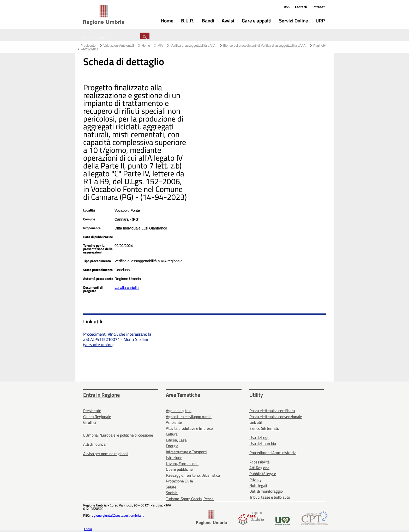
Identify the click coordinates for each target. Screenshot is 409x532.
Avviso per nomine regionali (106, 454)
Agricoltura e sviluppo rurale (189, 417)
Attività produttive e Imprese (189, 428)
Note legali (258, 485)
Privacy (255, 479)
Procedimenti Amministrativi (273, 453)
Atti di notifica (94, 444)
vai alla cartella (127, 288)
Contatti (301, 7)
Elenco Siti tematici (265, 428)
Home (146, 46)
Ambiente (174, 422)
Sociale (172, 493)
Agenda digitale (179, 411)
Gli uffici (90, 422)
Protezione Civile (179, 481)
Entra (88, 529)
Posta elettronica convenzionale (276, 417)
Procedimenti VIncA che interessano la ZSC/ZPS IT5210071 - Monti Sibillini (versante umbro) (117, 339)
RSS (287, 7)
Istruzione (174, 458)
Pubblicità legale (263, 474)
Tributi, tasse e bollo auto (270, 497)
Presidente (88, 46)
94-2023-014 (89, 49)
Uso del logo (259, 437)
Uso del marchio (263, 443)
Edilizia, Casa (176, 440)
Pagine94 (320, 46)
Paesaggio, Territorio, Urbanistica (193, 475)
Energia (172, 446)
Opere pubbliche (179, 469)
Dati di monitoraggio (266, 491)
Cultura (172, 434)
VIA (160, 46)
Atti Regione (259, 468)
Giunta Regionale (97, 417)
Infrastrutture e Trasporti (186, 452)
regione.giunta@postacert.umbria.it (117, 515)
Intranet (319, 7)
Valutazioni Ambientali (119, 46)
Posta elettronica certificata (272, 411)
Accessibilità (260, 462)
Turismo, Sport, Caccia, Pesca (190, 499)
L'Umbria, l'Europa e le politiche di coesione (118, 435)
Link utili (256, 422)
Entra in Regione (101, 395)
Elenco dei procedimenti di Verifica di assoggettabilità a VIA (264, 46)
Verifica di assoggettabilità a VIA (193, 46)
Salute (171, 487)
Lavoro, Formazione (182, 464)
